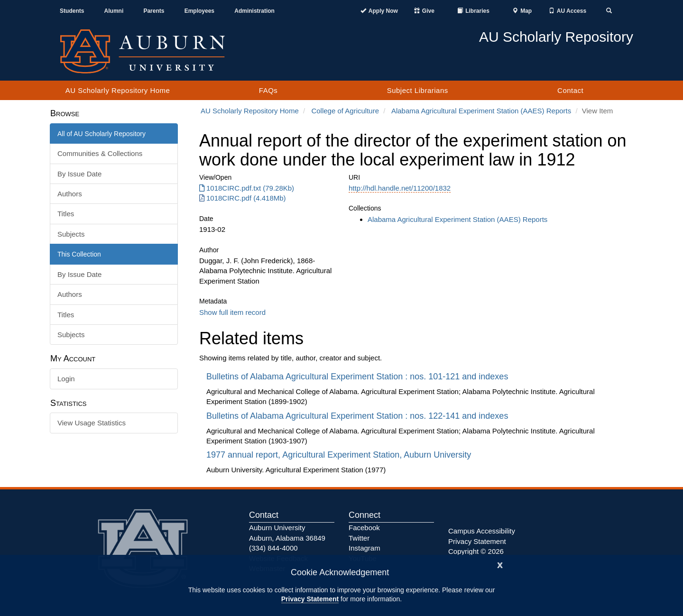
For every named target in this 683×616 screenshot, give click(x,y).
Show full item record (232, 312)
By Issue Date (79, 174)
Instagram (365, 548)
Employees (199, 11)
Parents (154, 11)
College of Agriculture (345, 111)
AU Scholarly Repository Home (118, 90)
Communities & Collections (100, 153)
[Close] (500, 564)
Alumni (114, 11)
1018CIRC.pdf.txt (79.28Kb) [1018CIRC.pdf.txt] (247, 188)
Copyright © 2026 (476, 551)
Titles (66, 214)
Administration (254, 11)
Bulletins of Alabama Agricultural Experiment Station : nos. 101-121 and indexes (358, 377)
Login (66, 379)
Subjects (71, 234)
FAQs (268, 90)
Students (72, 11)
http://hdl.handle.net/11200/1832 (400, 188)
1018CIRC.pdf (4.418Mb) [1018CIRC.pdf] (243, 198)
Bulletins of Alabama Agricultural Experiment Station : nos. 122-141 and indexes (358, 416)
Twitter (359, 538)
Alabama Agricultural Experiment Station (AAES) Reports (481, 111)
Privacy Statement (310, 599)
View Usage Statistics (92, 423)
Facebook (364, 528)
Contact (570, 90)
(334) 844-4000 (273, 548)
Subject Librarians (418, 90)
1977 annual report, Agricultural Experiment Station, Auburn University (340, 455)
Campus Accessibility (482, 531)
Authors (70, 194)
